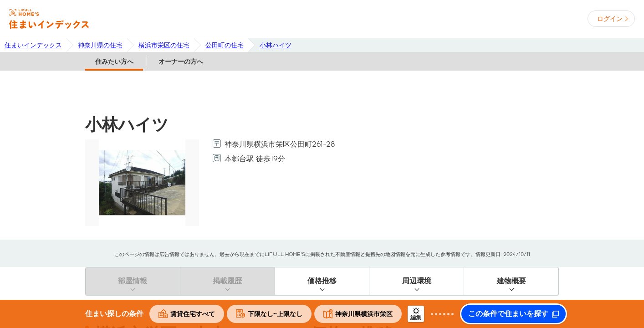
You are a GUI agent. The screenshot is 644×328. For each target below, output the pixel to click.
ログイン (610, 19)
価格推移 (322, 281)
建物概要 (511, 281)
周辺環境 (417, 281)
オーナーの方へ (181, 61)
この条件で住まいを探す (508, 314)
